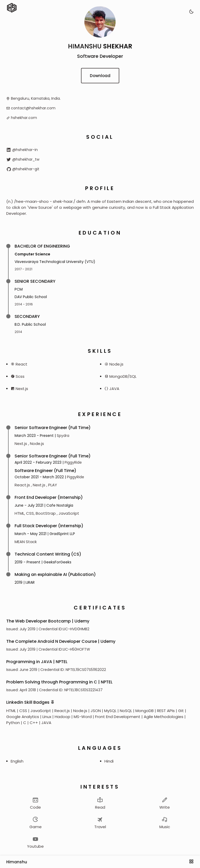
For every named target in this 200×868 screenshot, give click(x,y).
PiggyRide (73, 462)
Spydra (63, 436)
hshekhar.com (24, 118)
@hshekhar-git (23, 169)
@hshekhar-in (22, 150)
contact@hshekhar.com (33, 108)
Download (100, 76)
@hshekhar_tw (23, 159)
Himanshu (17, 862)
